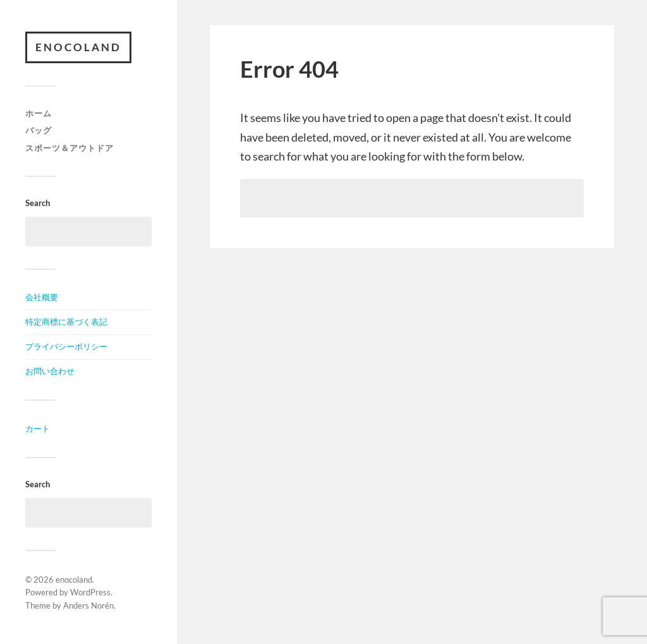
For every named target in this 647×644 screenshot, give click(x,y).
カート (38, 428)
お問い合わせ (50, 371)
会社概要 (42, 297)
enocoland (78, 47)
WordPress (90, 592)
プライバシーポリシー (66, 346)
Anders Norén (88, 605)
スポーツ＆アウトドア (70, 148)
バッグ (39, 130)
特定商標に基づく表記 (66, 322)
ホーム (39, 113)
